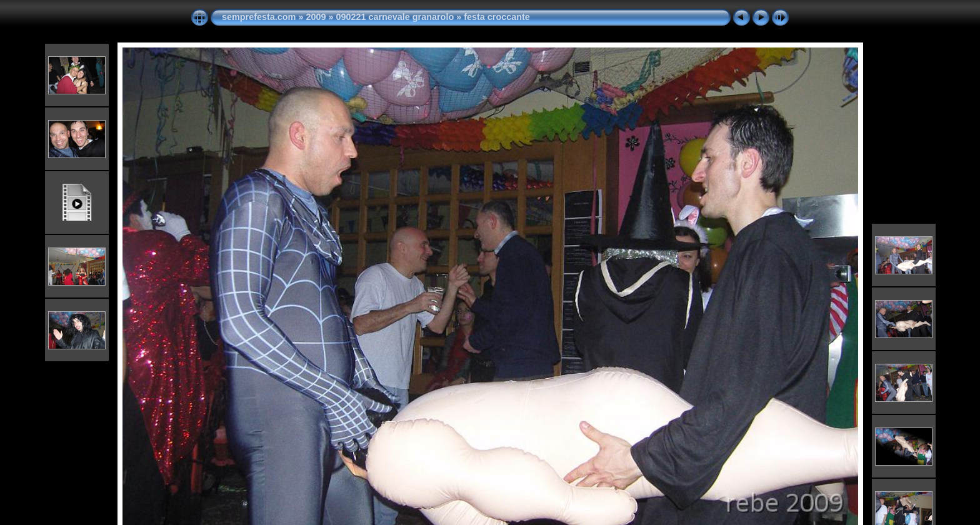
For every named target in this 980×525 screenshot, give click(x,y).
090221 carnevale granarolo (395, 17)
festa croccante (497, 17)
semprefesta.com (259, 17)
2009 (316, 17)
